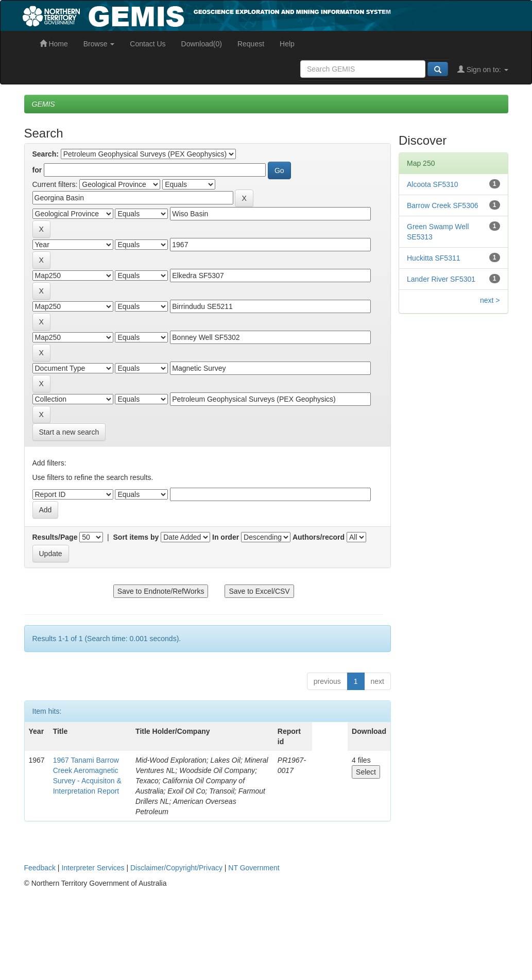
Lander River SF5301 (441, 279)
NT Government (254, 868)
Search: (46, 154)
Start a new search (69, 432)
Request (251, 44)
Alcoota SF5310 (433, 184)
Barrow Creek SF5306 (443, 205)
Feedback (40, 868)
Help (287, 44)
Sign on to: (483, 70)
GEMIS (44, 104)
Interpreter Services (93, 868)
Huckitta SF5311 (434, 258)
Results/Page (55, 537)
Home (54, 44)
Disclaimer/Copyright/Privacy (176, 868)
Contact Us (148, 44)
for (37, 170)
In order (226, 537)
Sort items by (136, 537)
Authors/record (319, 537)
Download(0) (202, 44)
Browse (99, 44)
